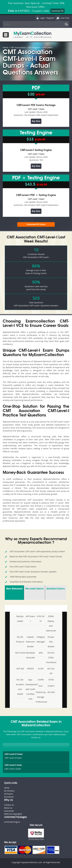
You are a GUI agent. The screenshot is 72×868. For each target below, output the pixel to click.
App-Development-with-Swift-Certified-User (31, 689)
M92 (41, 653)
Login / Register (45, 18)
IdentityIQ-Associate (31, 655)
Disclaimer (9, 797)
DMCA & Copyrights (13, 814)
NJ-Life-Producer (20, 639)
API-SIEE (51, 692)
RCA (41, 686)
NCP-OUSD (20, 653)
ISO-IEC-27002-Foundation (51, 658)
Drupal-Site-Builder (51, 642)
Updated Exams (56, 589)
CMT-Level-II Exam (13, 765)
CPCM (51, 680)
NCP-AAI (20, 669)
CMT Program (34, 47)
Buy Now (36, 121)
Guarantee (9, 811)
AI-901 (41, 669)
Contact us (9, 805)
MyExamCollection (33, 35)
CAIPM (41, 680)
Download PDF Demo (36, 224)
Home (5, 47)
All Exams (9, 794)
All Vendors (9, 791)
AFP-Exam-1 (31, 619)
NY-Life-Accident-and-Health (20, 687)
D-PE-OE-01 (41, 619)
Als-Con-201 (51, 671)
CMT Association (18, 47)
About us (8, 808)
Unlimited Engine (12, 822)
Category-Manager (41, 639)
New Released (14, 589)
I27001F (51, 686)
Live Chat (62, 18)
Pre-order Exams (34, 589)
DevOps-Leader (20, 619)
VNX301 (31, 669)
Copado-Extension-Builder (31, 642)
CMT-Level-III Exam (14, 754)
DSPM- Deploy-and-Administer (51, 623)
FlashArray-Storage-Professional (41, 697)
